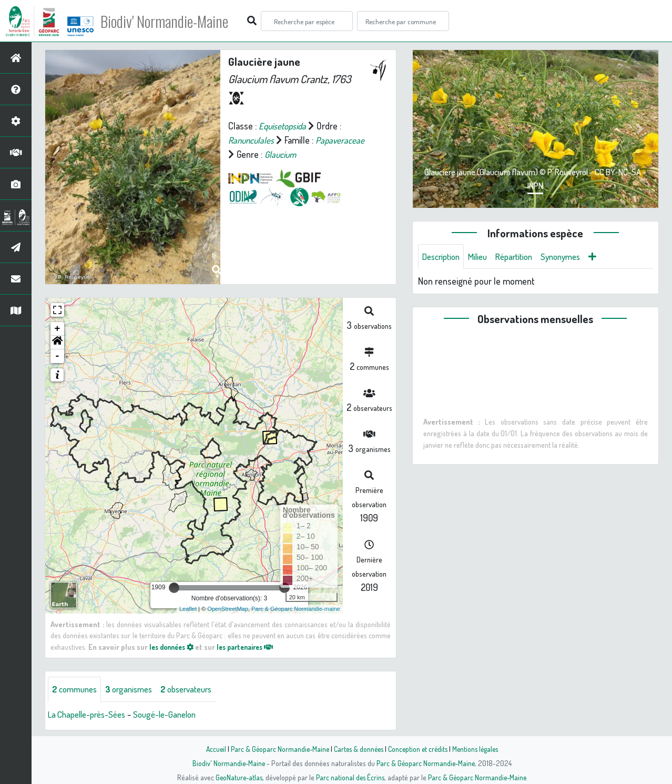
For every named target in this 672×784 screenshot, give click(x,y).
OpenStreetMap (228, 609)
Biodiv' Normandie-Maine (173, 21)
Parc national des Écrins (350, 777)
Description (443, 257)
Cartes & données (357, 749)
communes (77, 689)
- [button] (58, 356)
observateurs (198, 689)
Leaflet (188, 609)
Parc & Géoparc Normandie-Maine (276, 749)
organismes (135, 689)
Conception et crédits (419, 749)
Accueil (210, 749)
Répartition (523, 257)
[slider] (174, 588)
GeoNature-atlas (237, 777)
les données (174, 647)
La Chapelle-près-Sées (91, 715)
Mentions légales (479, 749)
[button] (57, 343)
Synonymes (573, 257)
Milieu (483, 257)
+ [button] (58, 329)
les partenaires (253, 647)
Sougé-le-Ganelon (175, 715)
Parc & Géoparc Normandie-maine (296, 609)
